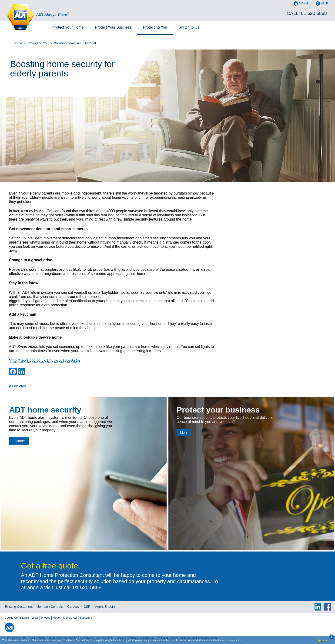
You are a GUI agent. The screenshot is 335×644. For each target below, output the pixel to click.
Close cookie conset (330, 638)
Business (113, 27)
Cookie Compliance (17, 618)
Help (324, 3)
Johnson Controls (50, 607)
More (184, 433)
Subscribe (86, 618)
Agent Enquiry (105, 607)
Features (19, 441)
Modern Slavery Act (65, 618)
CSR (87, 607)
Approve (323, 640)
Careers (73, 607)
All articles (17, 386)
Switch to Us (189, 27)
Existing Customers (19, 607)
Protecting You (155, 27)
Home (68, 27)
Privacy (45, 618)
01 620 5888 (314, 13)
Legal (35, 618)
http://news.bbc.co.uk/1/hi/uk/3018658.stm (45, 360)
